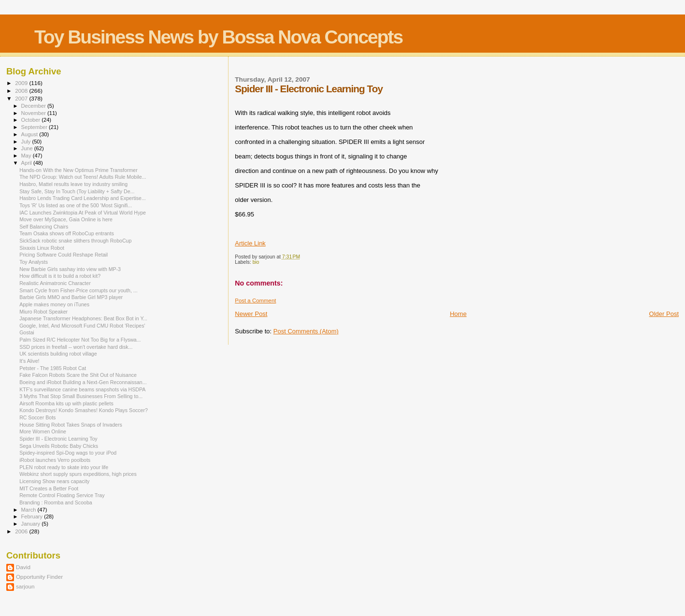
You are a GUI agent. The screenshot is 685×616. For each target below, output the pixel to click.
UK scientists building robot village (58, 354)
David (23, 567)
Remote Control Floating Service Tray (62, 495)
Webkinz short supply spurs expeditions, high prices (78, 474)
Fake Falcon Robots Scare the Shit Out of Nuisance (78, 375)
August (30, 134)
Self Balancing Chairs (44, 227)
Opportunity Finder (39, 577)
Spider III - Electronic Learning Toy (58, 439)
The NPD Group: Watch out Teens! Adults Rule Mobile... (83, 177)
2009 (22, 83)
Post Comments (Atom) (306, 331)
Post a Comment (255, 301)
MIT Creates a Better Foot (49, 488)
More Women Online (43, 431)
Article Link (250, 243)
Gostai (27, 332)
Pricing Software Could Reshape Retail (64, 255)
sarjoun (25, 586)
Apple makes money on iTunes (54, 304)
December (34, 106)
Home (458, 314)
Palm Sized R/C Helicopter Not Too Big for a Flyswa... (80, 340)
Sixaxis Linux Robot (42, 248)
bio (256, 262)
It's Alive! (29, 361)
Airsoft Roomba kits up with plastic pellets (66, 403)
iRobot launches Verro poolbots (55, 460)
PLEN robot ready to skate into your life (64, 467)
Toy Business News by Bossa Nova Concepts (218, 37)
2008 (22, 91)
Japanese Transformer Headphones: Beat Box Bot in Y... (83, 318)
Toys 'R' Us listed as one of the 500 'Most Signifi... (76, 205)
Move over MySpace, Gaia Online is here (66, 219)
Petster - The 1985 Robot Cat (53, 368)
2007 (22, 98)
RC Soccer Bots (37, 417)
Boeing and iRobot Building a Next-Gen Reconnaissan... (83, 382)
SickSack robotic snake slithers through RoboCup (75, 241)
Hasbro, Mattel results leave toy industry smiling (73, 184)
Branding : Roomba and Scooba (56, 502)
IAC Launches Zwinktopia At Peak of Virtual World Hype (83, 213)
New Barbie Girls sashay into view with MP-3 (70, 269)
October (32, 120)
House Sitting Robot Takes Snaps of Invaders (71, 425)
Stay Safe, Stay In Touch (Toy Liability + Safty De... (77, 191)
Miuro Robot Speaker (43, 312)
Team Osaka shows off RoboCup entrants (67, 233)
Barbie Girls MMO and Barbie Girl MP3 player (71, 297)
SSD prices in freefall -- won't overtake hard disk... (76, 347)
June (28, 148)
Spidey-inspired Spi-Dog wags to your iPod (68, 453)
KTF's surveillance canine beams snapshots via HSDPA (82, 389)
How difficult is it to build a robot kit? (60, 276)
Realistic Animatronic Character (55, 283)
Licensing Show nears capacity (54, 481)
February (33, 516)
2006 (22, 531)
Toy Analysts (34, 262)
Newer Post (251, 314)
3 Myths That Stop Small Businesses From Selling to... (81, 396)
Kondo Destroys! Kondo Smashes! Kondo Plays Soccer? (84, 410)
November (34, 113)
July (27, 142)
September (35, 127)
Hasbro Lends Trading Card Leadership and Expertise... (83, 198)
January (32, 524)
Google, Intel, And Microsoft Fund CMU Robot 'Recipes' (82, 326)
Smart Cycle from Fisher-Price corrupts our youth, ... (78, 290)
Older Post (664, 314)
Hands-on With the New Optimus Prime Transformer (78, 170)
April (27, 163)
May (27, 156)
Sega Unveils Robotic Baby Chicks (59, 446)
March (29, 510)
